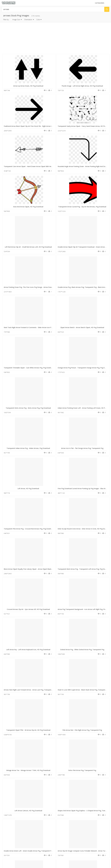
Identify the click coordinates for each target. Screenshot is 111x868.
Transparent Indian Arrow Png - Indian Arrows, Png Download (80, 225)
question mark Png (36, 814)
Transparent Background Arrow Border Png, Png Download (79, 619)
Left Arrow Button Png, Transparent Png (18, 440)
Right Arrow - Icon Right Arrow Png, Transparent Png (49, 440)
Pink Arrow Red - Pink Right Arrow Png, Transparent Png (51, 368)
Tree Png (33, 819)
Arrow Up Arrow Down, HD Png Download (19, 81)
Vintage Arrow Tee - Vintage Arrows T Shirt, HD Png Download (80, 368)
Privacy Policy (7, 842)
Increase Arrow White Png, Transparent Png (46, 583)
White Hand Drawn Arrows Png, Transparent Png (48, 655)
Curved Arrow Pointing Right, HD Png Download (21, 547)
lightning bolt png (12, 814)
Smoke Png (34, 822)
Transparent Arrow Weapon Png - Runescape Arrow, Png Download (28, 512)
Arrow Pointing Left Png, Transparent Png (18, 619)
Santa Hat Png (35, 817)
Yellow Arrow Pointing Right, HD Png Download (48, 726)
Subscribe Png (36, 806)
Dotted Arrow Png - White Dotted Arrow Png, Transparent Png (53, 332)
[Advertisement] (56, 38)
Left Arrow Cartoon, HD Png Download (18, 404)
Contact (5, 836)
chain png (10, 822)
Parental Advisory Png (37, 809)
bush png (10, 806)
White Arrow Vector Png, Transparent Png (46, 619)
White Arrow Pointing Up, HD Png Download (19, 583)
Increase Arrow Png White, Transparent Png (19, 691)
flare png (10, 824)
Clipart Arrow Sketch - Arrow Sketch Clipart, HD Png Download (53, 189)
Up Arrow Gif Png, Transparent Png (98, 726)
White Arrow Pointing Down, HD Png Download (75, 726)
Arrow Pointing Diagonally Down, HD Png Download (22, 726)
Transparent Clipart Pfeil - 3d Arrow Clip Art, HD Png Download (26, 368)
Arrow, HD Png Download (97, 583)
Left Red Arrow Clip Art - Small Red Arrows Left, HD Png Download (27, 153)
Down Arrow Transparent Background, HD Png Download (24, 762)
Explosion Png (35, 811)
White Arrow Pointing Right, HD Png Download (47, 547)
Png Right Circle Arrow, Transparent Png (72, 440)
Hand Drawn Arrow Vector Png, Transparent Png (75, 583)
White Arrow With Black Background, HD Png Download (78, 655)
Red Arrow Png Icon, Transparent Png (71, 762)
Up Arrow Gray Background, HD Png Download (75, 476)
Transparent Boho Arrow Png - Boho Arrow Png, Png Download (26, 225)
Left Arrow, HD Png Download (16, 261)
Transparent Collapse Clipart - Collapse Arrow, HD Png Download (54, 476)
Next (71, 776)
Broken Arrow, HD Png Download (43, 762)
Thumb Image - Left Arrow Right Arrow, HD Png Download (52, 81)
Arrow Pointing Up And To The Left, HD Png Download (77, 547)
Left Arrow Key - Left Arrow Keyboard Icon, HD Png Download (26, 332)
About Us (5, 838)
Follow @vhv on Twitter (10, 850)
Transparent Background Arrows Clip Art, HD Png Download (25, 655)
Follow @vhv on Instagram (11, 848)
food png (10, 811)
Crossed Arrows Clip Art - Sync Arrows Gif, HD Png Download (80, 296)
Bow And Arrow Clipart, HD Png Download (73, 117)
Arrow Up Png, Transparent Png (70, 691)
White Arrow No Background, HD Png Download (75, 512)
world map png (12, 809)
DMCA (4, 840)
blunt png (10, 819)
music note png (12, 817)
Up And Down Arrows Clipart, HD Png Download (48, 691)
